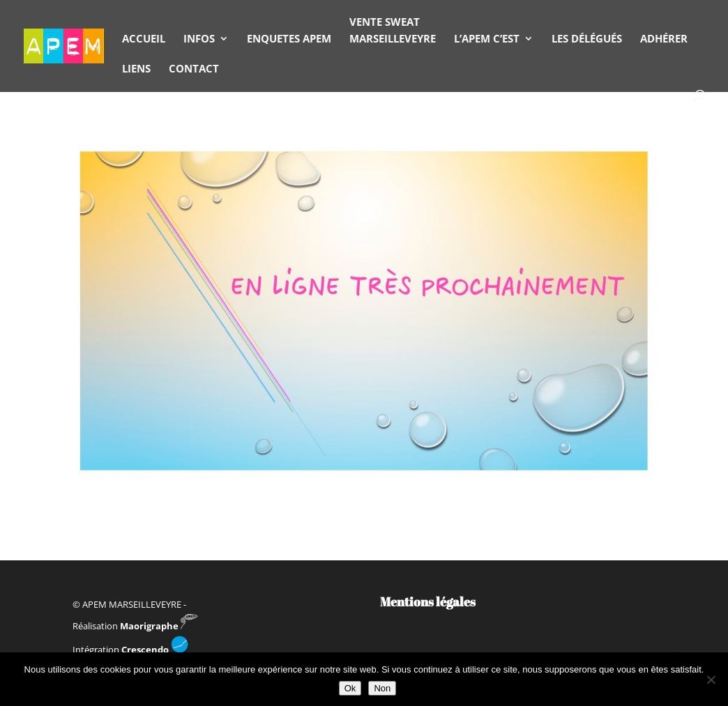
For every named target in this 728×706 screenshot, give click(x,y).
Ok (350, 688)
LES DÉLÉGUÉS (587, 38)
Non (382, 688)
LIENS (136, 68)
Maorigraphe (159, 626)
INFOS (199, 38)
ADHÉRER (664, 38)
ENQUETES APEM (289, 38)
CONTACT (194, 68)
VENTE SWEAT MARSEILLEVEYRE (393, 30)
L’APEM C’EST (487, 38)
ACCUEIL (144, 38)
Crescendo (155, 650)
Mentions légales (428, 601)
